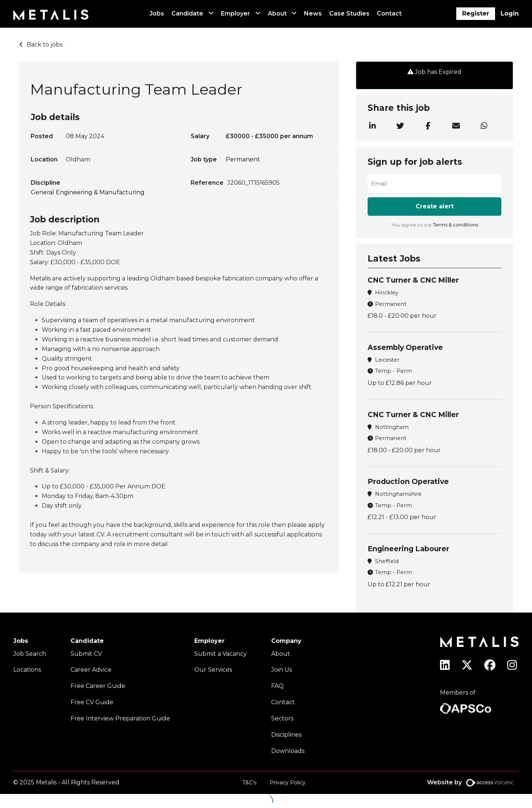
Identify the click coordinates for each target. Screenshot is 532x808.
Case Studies (349, 13)
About (277, 13)
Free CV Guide (92, 702)
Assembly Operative (405, 347)
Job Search (30, 654)
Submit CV (86, 654)
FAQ (277, 686)
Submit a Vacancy (221, 654)
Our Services (213, 670)
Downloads (288, 751)
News (313, 13)
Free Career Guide (98, 686)
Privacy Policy (288, 783)
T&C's (249, 783)
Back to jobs (45, 45)
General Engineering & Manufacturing (88, 192)
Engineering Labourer (408, 549)
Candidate (187, 13)
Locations (27, 670)
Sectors (282, 718)
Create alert (435, 206)
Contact (389, 13)
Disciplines (286, 735)
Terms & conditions (456, 225)
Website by (473, 783)
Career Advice (91, 670)
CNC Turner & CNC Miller (413, 280)
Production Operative (408, 481)
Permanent (243, 159)
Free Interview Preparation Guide (120, 718)
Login (510, 13)
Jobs (157, 13)
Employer (236, 13)
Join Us (282, 670)
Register (476, 13)
